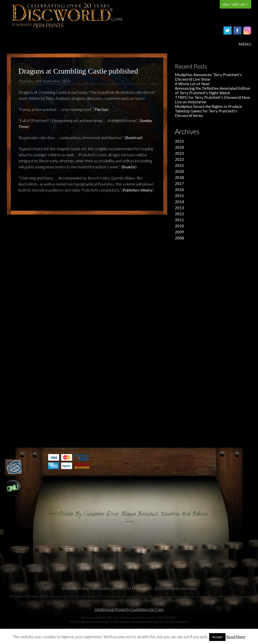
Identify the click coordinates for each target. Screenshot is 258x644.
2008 (179, 238)
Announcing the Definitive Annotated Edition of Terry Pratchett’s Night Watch (213, 90)
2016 (179, 190)
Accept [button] (217, 637)
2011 (179, 220)
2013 (179, 208)
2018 (179, 177)
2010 (179, 226)
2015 (179, 196)
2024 (179, 147)
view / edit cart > (235, 4)
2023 (179, 153)
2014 (179, 202)
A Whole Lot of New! (192, 84)
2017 (179, 183)
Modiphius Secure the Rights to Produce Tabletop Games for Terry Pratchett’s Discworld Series (208, 111)
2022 (179, 159)
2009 (179, 232)
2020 (179, 171)
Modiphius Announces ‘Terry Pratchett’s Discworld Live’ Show (208, 77)
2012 (179, 214)
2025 (179, 141)
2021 (179, 165)
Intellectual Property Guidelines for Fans (129, 609)
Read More (236, 637)
